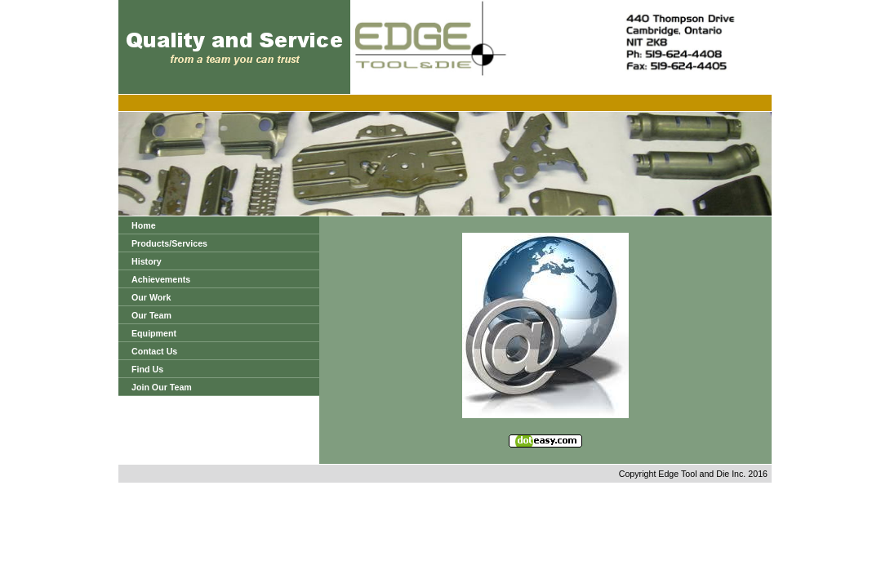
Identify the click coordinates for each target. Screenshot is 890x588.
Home (144, 225)
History (147, 261)
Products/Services (169, 243)
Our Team (151, 315)
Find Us (147, 369)
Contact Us (154, 351)
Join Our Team (162, 387)
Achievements (161, 279)
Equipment (154, 333)
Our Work (151, 297)
